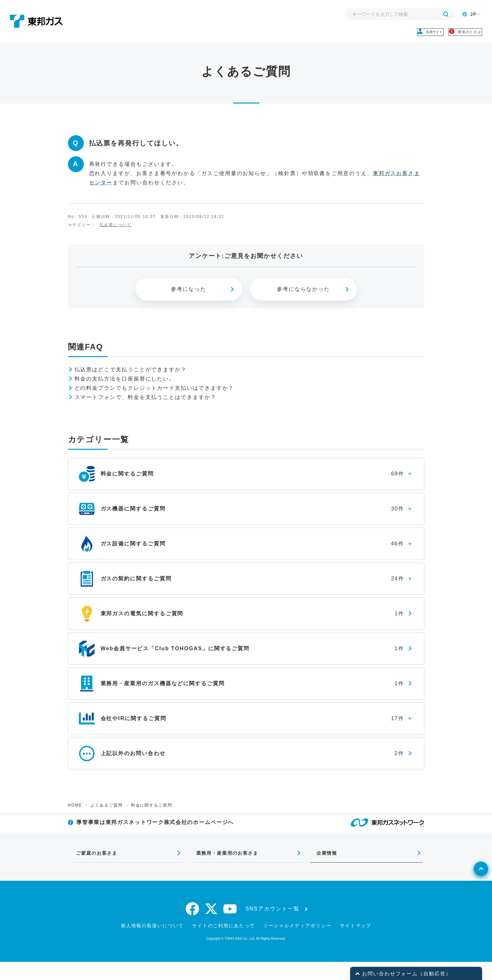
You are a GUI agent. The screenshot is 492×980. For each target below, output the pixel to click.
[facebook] (193, 927)
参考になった (189, 296)
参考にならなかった (303, 296)
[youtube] (230, 927)
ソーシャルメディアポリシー (297, 944)
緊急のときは (448, 36)
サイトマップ (356, 944)
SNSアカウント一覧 (273, 927)
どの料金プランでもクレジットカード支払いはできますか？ (154, 395)
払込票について (116, 232)
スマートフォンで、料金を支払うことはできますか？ (146, 404)
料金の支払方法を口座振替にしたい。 (125, 386)
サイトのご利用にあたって (224, 944)
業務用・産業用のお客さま (225, 869)
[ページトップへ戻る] (471, 900)
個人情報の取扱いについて (152, 944)
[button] (358, 974)
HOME (75, 812)
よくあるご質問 (106, 812)
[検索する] (446, 14)
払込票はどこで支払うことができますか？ (131, 377)
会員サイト (386, 36)
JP (470, 14)
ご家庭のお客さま (93, 869)
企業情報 (322, 869)
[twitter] (212, 927)
